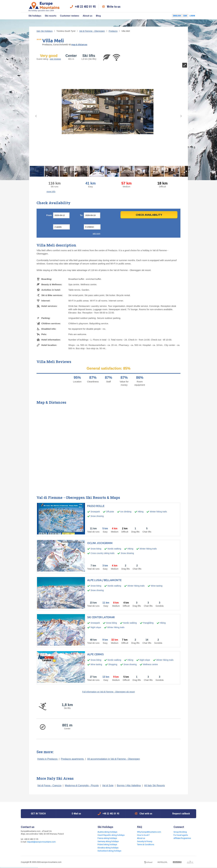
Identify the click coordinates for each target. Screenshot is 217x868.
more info (51, 192)
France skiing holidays (107, 838)
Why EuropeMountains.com (149, 832)
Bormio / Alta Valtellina (129, 786)
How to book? (143, 835)
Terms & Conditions (146, 845)
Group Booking (180, 832)
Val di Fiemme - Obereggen (92, 31)
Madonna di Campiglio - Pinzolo (82, 786)
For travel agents (181, 835)
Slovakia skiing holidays (108, 848)
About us (88, 16)
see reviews (55, 59)
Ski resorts (51, 16)
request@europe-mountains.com (41, 842)
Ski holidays (35, 16)
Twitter (167, 16)
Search (24, 16)
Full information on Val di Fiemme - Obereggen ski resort (109, 692)
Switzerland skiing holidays (109, 851)
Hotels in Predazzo (48, 759)
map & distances (79, 45)
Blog (98, 16)
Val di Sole (108, 786)
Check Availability (149, 215)
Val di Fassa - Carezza (49, 786)
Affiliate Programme (182, 838)
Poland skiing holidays (107, 845)
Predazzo (113, 31)
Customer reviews (70, 16)
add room (96, 234)
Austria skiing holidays (107, 832)
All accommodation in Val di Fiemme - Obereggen (113, 759)
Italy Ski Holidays (45, 31)
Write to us (114, 7)
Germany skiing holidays (108, 841)
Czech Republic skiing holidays (111, 835)
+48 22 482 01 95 (85, 7)
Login (192, 16)
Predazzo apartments (73, 759)
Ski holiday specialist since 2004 (44, 7)
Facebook (162, 16)
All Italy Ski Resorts (155, 786)
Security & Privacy (145, 841)
